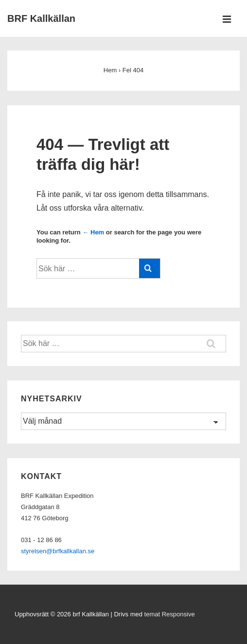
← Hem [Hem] (93, 232)
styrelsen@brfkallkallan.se (58, 551)
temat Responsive (170, 614)
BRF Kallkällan (41, 18)
